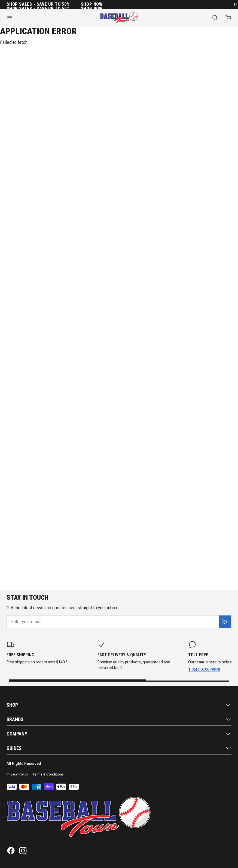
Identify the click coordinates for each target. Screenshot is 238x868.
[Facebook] (11, 851)
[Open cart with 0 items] (228, 18)
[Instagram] (23, 851)
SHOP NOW (92, 4)
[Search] (215, 18)
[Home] (119, 18)
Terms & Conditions (48, 774)
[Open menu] (40, 18)
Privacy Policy (17, 774)
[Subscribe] (225, 622)
